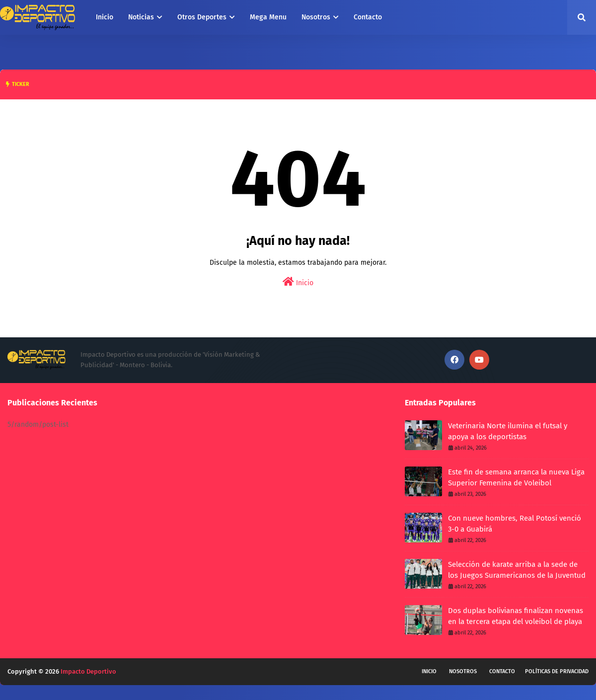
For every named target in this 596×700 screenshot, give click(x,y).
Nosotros (463, 671)
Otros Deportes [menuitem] (202, 17)
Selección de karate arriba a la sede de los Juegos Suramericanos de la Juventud (517, 570)
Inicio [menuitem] (105, 17)
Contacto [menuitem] (368, 17)
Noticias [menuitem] (141, 17)
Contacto (502, 671)
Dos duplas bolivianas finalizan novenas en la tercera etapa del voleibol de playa (516, 616)
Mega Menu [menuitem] (268, 17)
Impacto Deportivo (88, 671)
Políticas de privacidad (557, 671)
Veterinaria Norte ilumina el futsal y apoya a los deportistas (508, 431)
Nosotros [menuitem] (316, 17)
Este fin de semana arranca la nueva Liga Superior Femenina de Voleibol (516, 478)
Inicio (298, 282)
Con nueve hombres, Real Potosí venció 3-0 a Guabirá (515, 524)
